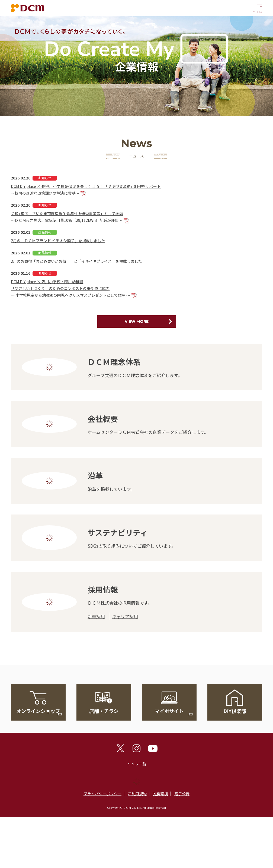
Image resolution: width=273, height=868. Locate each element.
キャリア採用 (125, 616)
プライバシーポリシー (102, 794)
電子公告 (182, 794)
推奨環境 (160, 794)
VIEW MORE (137, 321)
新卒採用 (96, 616)
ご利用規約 (137, 794)
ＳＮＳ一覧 (137, 764)
